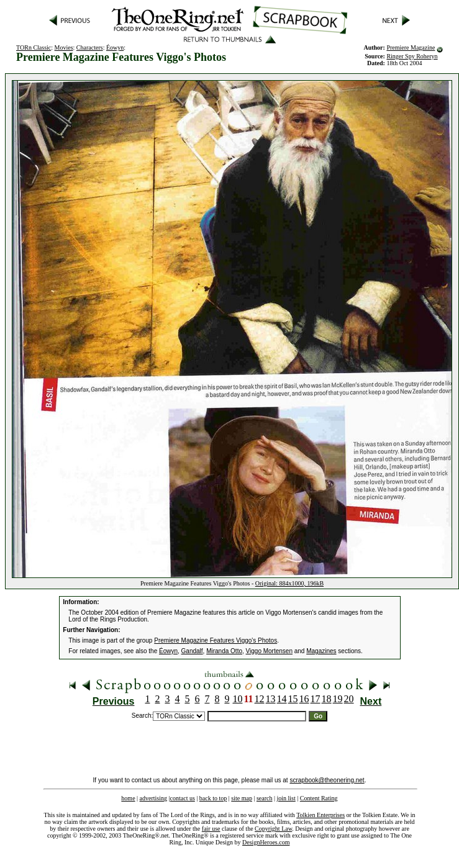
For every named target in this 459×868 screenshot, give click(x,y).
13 (271, 699)
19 (338, 699)
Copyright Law (273, 829)
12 (260, 699)
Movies (64, 47)
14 (282, 699)
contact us (183, 798)
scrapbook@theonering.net (327, 780)
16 (304, 699)
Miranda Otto (224, 651)
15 (293, 699)
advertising (153, 798)
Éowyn (115, 47)
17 (316, 699)
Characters (90, 47)
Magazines (321, 651)
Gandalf (192, 651)
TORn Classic (34, 47)
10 (237, 699)
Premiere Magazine (411, 47)
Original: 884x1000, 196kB (289, 583)
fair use (211, 829)
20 (349, 699)
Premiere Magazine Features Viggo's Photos (216, 640)
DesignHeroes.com (266, 842)
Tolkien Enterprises (320, 815)
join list (286, 798)
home (128, 798)
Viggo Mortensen (269, 651)
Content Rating (319, 798)
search (265, 798)
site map (242, 798)
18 (327, 699)
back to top (213, 798)
